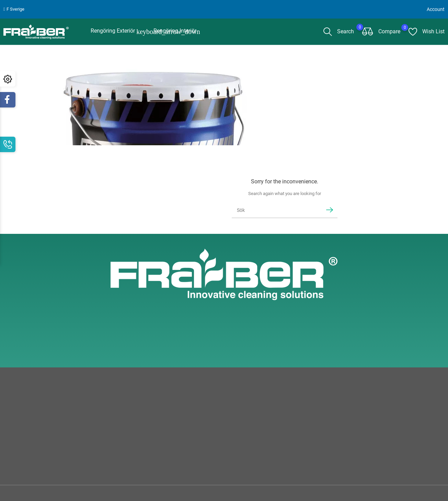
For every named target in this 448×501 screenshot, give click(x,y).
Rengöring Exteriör (117, 30)
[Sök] (275, 208)
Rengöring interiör (175, 29)
